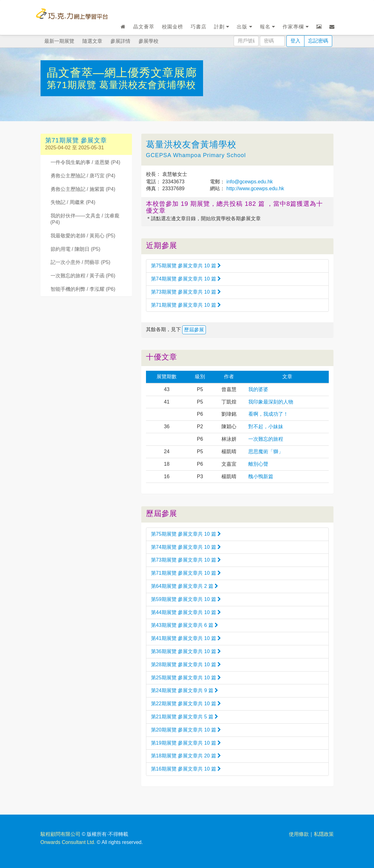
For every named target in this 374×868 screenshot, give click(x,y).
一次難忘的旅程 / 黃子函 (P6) (83, 276)
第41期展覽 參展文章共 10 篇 (186, 638)
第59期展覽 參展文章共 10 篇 (186, 599)
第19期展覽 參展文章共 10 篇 (186, 743)
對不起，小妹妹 (266, 427)
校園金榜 (172, 27)
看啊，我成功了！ (268, 414)
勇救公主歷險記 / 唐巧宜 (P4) (83, 176)
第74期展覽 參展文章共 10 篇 (186, 279)
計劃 (222, 27)
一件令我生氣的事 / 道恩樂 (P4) (85, 162)
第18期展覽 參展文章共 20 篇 (186, 756)
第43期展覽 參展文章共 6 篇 (185, 625)
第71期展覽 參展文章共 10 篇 (186, 305)
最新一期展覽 (59, 41)
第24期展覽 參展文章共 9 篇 (185, 690)
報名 (267, 27)
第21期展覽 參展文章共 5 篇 (185, 717)
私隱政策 (324, 834)
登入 (295, 41)
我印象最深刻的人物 (271, 402)
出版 (244, 27)
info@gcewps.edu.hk (249, 182)
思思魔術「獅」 (266, 451)
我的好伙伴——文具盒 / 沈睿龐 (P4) (85, 219)
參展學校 (148, 41)
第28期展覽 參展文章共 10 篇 (186, 665)
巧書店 (199, 27)
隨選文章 (92, 41)
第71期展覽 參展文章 (76, 140)
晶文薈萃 (144, 27)
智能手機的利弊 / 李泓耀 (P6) (83, 289)
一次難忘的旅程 (266, 439)
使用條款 (299, 834)
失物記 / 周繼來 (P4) (73, 202)
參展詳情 (120, 41)
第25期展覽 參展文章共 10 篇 (186, 678)
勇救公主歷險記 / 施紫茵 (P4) (83, 189)
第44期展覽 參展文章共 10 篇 (186, 612)
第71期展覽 (73, 85)
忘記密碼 (318, 41)
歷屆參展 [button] (194, 330)
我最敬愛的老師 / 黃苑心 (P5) (83, 236)
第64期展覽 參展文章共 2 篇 (185, 586)
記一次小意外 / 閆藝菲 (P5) (80, 262)
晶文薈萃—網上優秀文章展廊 (122, 73)
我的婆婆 (258, 389)
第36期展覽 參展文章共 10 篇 (186, 651)
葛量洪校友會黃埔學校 (148, 85)
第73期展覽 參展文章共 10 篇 (186, 292)
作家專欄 (296, 27)
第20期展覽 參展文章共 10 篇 (186, 730)
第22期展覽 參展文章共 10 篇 (186, 704)
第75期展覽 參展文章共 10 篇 (186, 266)
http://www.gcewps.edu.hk (254, 188)
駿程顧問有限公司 (61, 834)
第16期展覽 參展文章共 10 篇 (186, 769)
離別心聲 (258, 464)
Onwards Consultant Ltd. (68, 842)
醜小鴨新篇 (261, 476)
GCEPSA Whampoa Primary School (196, 155)
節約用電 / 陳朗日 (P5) (75, 249)
